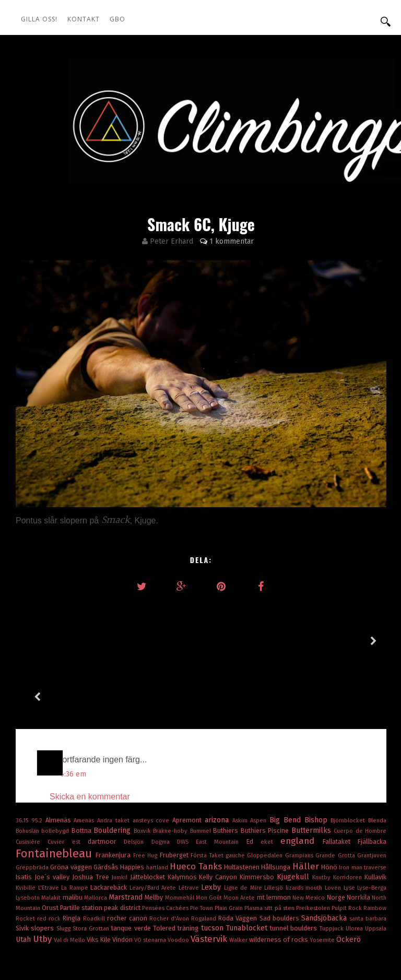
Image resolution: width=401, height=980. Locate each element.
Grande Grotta (336, 800)
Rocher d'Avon (170, 863)
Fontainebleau (56, 798)
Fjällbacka (372, 786)
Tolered (165, 872)
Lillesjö (275, 832)
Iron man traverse (363, 812)
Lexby (213, 832)
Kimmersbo (258, 821)
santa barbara (368, 863)
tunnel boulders (295, 872)
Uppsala (376, 873)
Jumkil (121, 822)
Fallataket (340, 786)
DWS (186, 786)
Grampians (300, 800)
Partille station (82, 852)
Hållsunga (276, 811)
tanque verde (132, 872)
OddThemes (370, 943)
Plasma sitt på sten (270, 852)
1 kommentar (232, 241)
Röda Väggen (239, 862)
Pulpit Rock (347, 852)
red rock (50, 863)
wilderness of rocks (279, 884)
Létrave (190, 832)
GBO (117, 19)
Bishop (318, 764)
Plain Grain (229, 852)
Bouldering (113, 775)
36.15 (23, 765)
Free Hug (146, 800)
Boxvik (143, 775)
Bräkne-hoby (171, 775)
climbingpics (79, 943)
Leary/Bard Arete (154, 832)
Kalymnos (184, 821)
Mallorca (96, 842)
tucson (214, 872)
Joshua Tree (92, 821)
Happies (133, 811)
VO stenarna (151, 884)
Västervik (210, 883)
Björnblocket (349, 765)
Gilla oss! (39, 19)
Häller (307, 810)
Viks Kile (99, 884)
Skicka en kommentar (90, 741)
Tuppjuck (333, 873)
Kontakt (84, 19)
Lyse (351, 832)
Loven (334, 832)
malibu (73, 841)
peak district (123, 852)
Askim (241, 765)
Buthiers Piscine (266, 775)
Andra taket (115, 765)
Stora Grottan (92, 873)
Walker (239, 884)
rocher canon (128, 862)
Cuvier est (68, 786)
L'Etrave (50, 832)
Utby (43, 883)
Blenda (377, 765)
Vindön (123, 884)
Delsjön (137, 786)
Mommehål (180, 842)
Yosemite (323, 884)
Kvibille (27, 832)
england (301, 785)
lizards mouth (305, 832)
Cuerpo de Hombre (360, 775)
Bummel (202, 775)
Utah (24, 884)
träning (189, 872)
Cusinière (32, 786)
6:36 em (73, 718)
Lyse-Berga (372, 832)
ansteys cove (153, 765)
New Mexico (309, 842)
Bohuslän (28, 775)
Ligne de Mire (244, 832)
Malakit (52, 842)
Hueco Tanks (197, 810)
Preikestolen (314, 852)
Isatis (25, 821)
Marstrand (127, 841)
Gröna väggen (72, 811)
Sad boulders (280, 862)
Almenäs (60, 764)
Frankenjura (114, 799)
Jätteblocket (149, 821)
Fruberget (175, 799)
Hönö (330, 811)
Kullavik (375, 821)
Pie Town (202, 852)
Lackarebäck (110, 832)
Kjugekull (294, 821)
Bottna (82, 775)
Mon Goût (210, 842)
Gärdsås (107, 811)
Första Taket (208, 800)
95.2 (38, 765)
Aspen (260, 765)
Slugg (64, 873)
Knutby (323, 822)
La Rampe (76, 832)
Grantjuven (372, 800)
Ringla (73, 862)
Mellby (155, 841)
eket (270, 786)
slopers (43, 872)
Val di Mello (70, 884)
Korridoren (349, 822)
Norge (337, 841)
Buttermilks (312, 775)
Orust (51, 852)
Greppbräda (33, 812)
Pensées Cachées (166, 852)
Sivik (23, 872)
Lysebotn (28, 842)
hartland (158, 812)
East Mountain (221, 786)
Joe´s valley (53, 821)
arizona (219, 764)
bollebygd (56, 775)
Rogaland (205, 863)
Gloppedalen (266, 800)
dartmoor (106, 786)
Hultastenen (243, 811)
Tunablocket (248, 872)
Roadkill (95, 863)
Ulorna (355, 873)
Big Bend (287, 764)
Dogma (164, 786)
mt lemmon (275, 841)
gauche (236, 800)
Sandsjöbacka (325, 862)
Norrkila (359, 841)
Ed (253, 786)
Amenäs (85, 765)
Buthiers (227, 775)
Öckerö (349, 884)
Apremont (188, 764)
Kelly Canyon (219, 821)
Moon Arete (240, 842)
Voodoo (179, 884)
